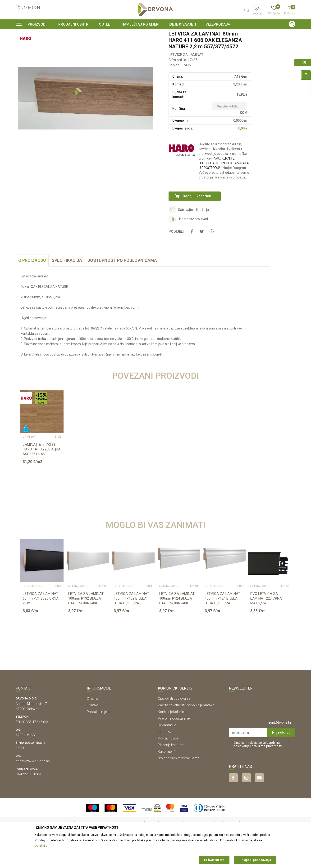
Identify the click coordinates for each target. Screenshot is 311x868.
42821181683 (26, 764)
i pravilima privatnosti (266, 775)
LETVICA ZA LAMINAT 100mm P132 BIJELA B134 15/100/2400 (131, 627)
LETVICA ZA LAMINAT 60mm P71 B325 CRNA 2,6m (41, 627)
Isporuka (165, 761)
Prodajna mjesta (99, 741)
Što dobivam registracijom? (178, 787)
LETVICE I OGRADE (45, 44)
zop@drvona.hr (280, 751)
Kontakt (93, 734)
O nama (93, 727)
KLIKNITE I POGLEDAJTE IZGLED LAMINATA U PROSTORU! (224, 192)
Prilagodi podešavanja (255, 860)
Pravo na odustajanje (174, 747)
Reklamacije (167, 754)
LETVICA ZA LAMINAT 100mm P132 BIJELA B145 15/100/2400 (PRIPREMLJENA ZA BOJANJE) (86, 632)
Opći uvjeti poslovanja (174, 727)
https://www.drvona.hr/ (33, 790)
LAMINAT (29, 466)
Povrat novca (168, 767)
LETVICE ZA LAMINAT (76, 44)
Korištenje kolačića (172, 741)
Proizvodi (22, 44)
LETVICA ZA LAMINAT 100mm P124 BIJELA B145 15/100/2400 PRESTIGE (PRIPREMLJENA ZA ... (177, 632)
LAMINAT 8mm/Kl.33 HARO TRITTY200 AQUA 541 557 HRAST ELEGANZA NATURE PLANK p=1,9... (42, 483)
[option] (155, 34)
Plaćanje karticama (172, 774)
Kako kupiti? (167, 780)
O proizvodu (32, 289)
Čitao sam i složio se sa (258, 773)
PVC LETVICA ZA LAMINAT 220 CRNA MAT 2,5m (266, 627)
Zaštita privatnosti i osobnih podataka (186, 734)
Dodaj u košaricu (197, 225)
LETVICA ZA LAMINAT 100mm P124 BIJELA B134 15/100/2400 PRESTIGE (222, 630)
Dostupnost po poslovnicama (122, 289)
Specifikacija (67, 289)
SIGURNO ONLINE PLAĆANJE (155, 34)
